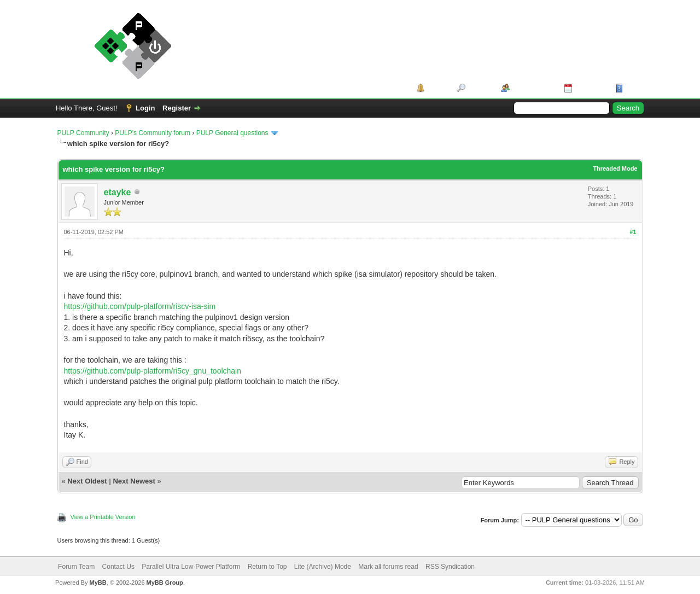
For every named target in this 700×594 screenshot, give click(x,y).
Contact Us (118, 567)
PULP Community (83, 133)
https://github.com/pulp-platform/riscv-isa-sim (140, 306)
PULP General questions (232, 133)
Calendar (590, 88)
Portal (437, 88)
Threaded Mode (615, 168)
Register (177, 108)
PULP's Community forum (153, 133)
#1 (633, 232)
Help (633, 88)
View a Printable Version (103, 517)
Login (145, 108)
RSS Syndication (450, 567)
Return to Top (267, 567)
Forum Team (76, 567)
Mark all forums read (388, 567)
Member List (533, 88)
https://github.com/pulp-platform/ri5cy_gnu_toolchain (153, 371)
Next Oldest (87, 481)
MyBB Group (165, 583)
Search (479, 88)
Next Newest (134, 481)
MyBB (98, 583)
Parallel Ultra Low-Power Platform (191, 567)
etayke (118, 192)
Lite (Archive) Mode (323, 567)
